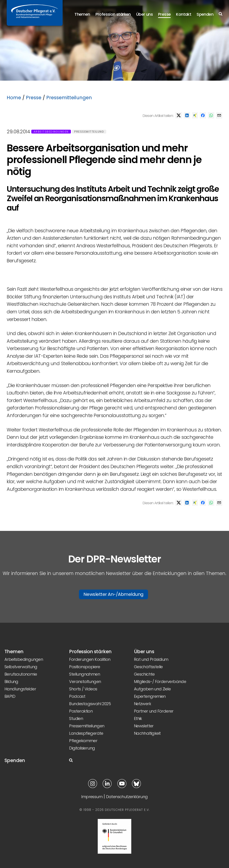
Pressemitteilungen (69, 98)
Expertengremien (150, 696)
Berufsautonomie (21, 674)
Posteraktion (81, 711)
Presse (164, 14)
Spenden (205, 14)
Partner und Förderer (154, 711)
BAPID (10, 696)
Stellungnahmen (85, 674)
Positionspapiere (85, 667)
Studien (76, 718)
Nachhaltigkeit (147, 733)
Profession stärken (113, 14)
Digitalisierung (82, 748)
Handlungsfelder (20, 689)
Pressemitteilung (89, 132)
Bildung (11, 682)
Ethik (138, 718)
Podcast (77, 696)
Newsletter (144, 726)
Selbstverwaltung (21, 667)
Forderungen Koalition (90, 659)
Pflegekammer (83, 741)
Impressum (92, 797)
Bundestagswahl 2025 (90, 704)
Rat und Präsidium (151, 659)
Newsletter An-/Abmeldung (113, 594)
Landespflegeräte (86, 733)
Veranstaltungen (85, 682)
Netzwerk (142, 704)
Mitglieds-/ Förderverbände (160, 682)
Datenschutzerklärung (127, 797)
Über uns (144, 14)
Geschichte (144, 674)
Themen (82, 14)
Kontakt (184, 14)
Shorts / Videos (83, 689)
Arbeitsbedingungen (51, 132)
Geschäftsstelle (148, 667)
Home (14, 98)
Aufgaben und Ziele (152, 689)
